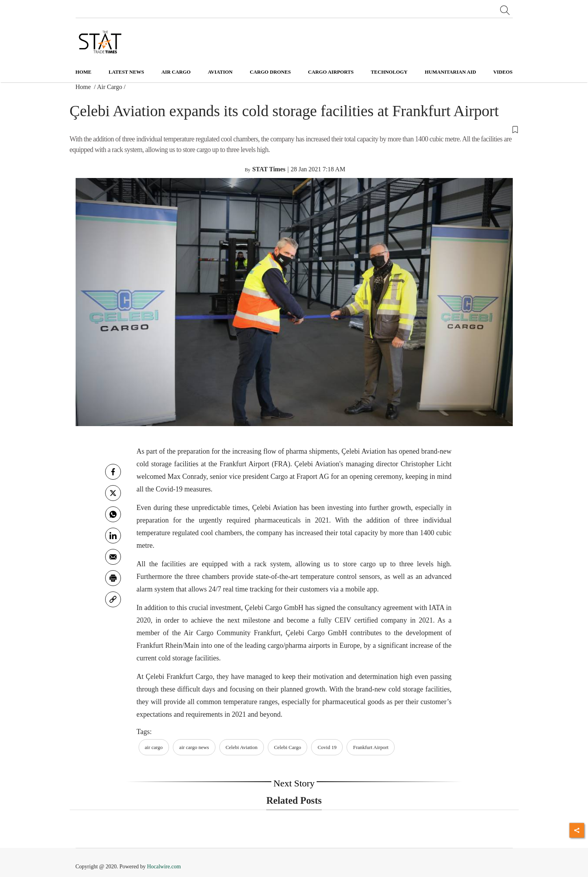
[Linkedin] (113, 536)
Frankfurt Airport (371, 747)
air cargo (154, 747)
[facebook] (113, 472)
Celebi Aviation (242, 747)
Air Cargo (109, 87)
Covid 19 (327, 747)
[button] (294, 129)
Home (84, 72)
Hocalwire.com (164, 867)
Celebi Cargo (288, 747)
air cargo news (194, 747)
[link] (113, 599)
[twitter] (113, 493)
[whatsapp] (113, 514)
